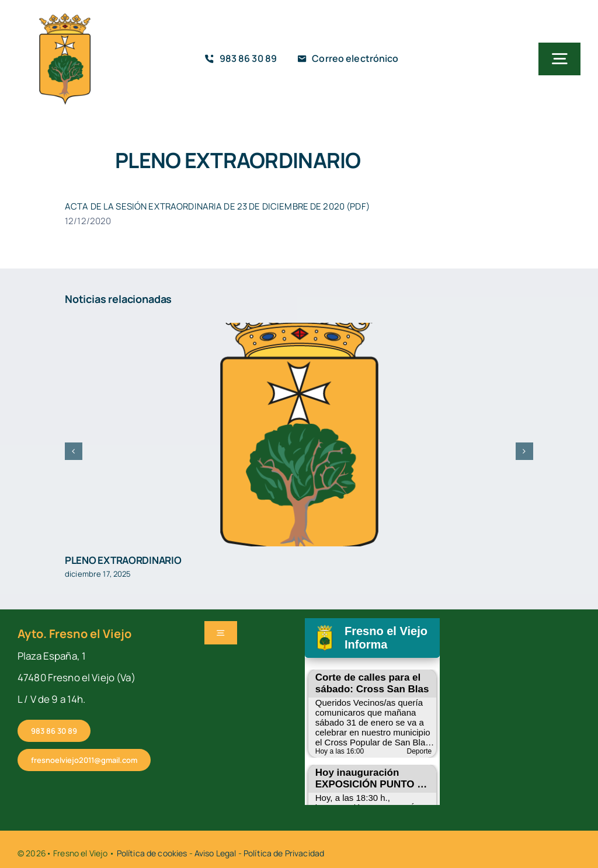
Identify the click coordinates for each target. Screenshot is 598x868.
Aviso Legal (215, 853)
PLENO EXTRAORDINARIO (123, 560)
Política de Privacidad (284, 853)
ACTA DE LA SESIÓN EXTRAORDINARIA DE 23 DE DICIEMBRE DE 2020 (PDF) (217, 206)
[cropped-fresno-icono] (65, 17)
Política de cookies (152, 853)
